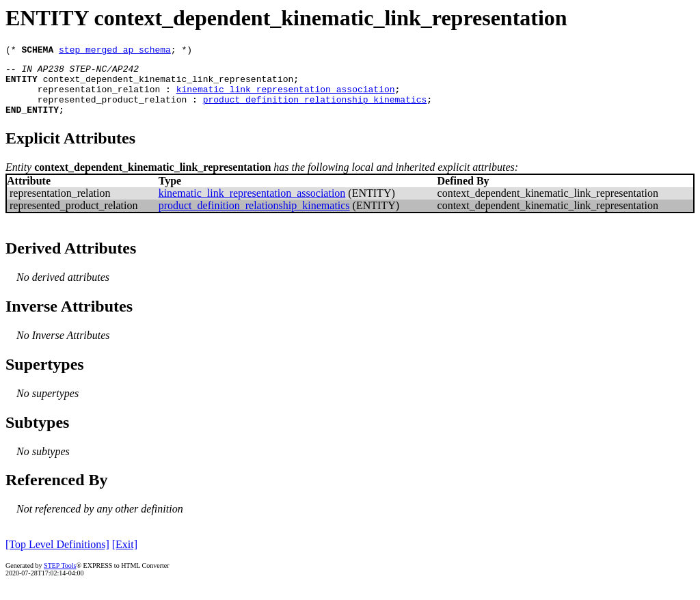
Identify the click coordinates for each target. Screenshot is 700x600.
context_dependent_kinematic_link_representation (169, 85)
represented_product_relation (112, 109)
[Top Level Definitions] (57, 557)
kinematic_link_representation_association (286, 97)
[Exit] (125, 557)
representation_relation (99, 97)
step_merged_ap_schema (115, 51)
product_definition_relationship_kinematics (315, 109)
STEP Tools (60, 578)
